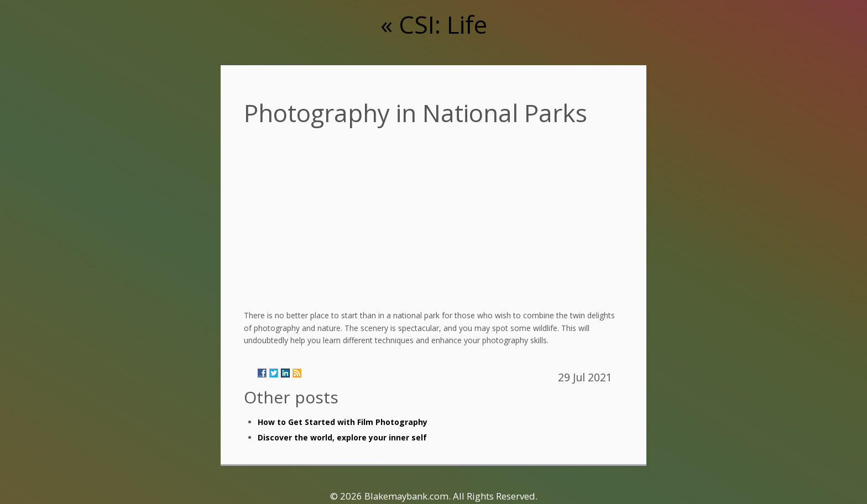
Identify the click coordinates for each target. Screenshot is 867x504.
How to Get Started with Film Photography (343, 422)
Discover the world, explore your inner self (342, 437)
